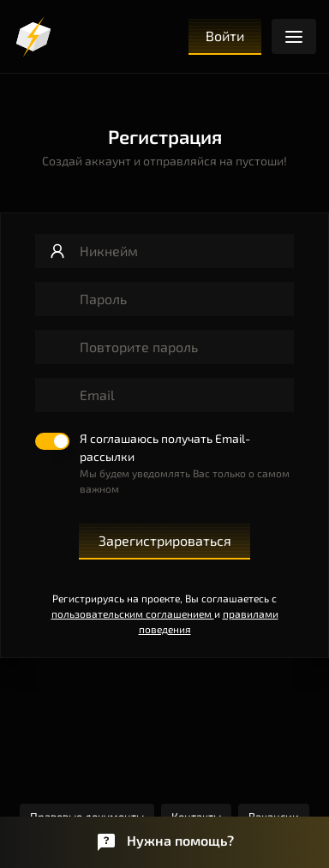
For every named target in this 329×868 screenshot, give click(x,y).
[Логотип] (33, 37)
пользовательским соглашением (133, 614)
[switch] (164, 464)
